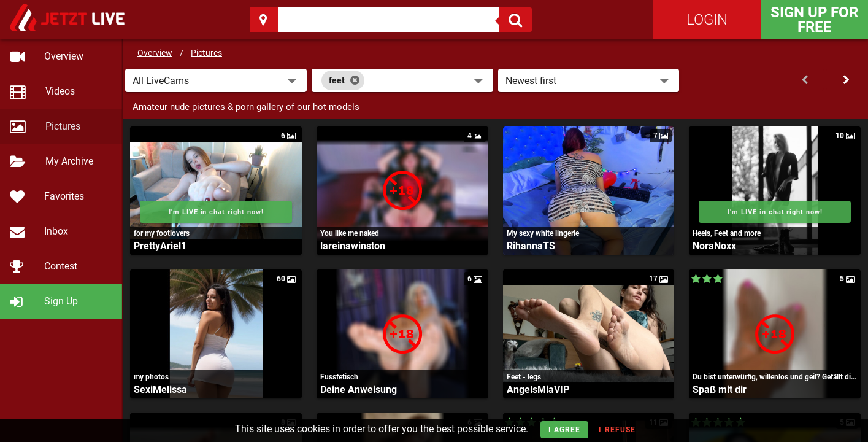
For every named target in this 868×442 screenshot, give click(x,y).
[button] (216, 80)
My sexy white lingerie (543, 233)
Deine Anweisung (359, 390)
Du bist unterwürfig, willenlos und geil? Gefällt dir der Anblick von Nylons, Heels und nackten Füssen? (775, 377)
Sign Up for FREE (814, 20)
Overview (155, 53)
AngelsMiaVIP (538, 390)
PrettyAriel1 (160, 246)
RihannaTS (531, 246)
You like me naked (350, 233)
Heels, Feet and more (727, 233)
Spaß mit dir (720, 390)
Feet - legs (524, 377)
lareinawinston (353, 246)
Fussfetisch (339, 377)
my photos (151, 377)
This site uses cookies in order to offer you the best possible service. (382, 429)
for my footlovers (162, 233)
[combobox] (402, 80)
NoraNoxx (714, 246)
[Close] (355, 80)
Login (707, 20)
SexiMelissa (160, 390)
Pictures (206, 53)
